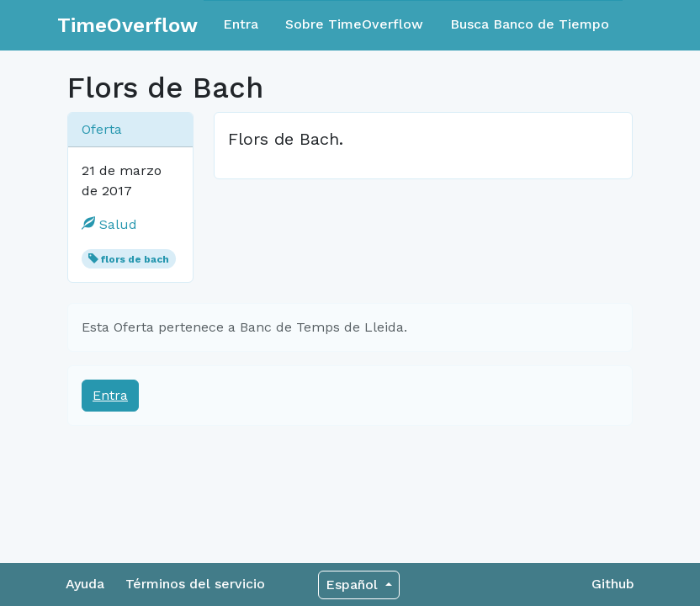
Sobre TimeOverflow (354, 24)
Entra (241, 24)
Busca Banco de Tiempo (530, 24)
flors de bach (135, 259)
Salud (109, 224)
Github (613, 584)
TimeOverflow (127, 25)
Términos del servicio (195, 584)
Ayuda (85, 584)
